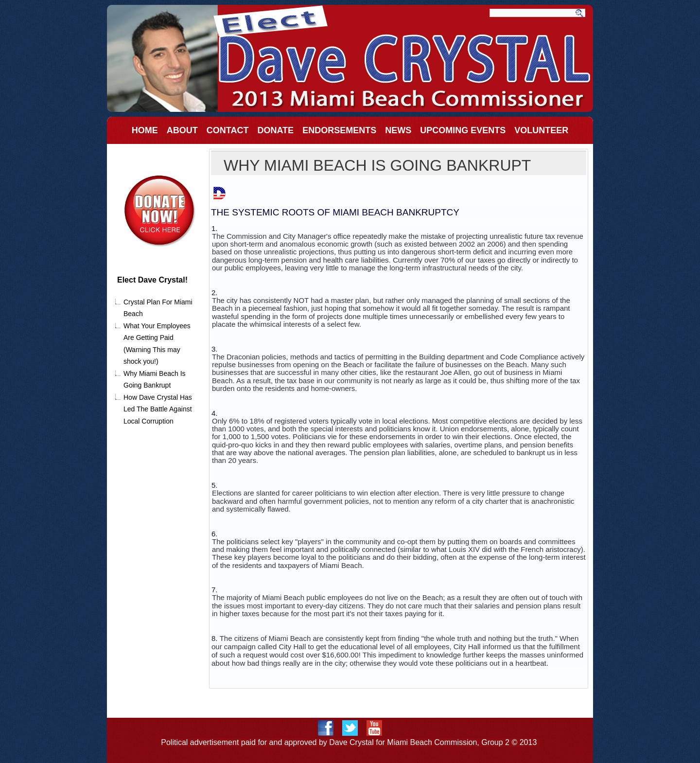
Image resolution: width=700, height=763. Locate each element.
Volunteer (541, 130)
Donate (275, 130)
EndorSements (339, 130)
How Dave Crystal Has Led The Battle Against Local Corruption (158, 409)
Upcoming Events (463, 130)
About (182, 130)
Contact (228, 130)
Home (145, 130)
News (398, 130)
